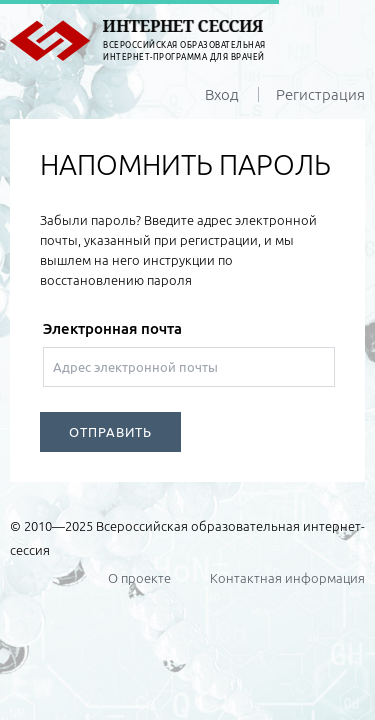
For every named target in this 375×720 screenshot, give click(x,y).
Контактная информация (287, 578)
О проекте (139, 578)
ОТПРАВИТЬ (110, 432)
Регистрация (320, 94)
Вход (222, 94)
